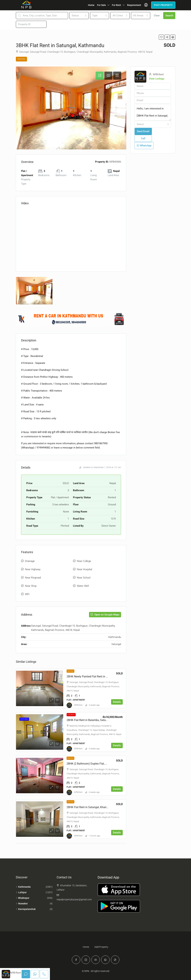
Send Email (143, 131)
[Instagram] (86, 960)
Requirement (134, 5)
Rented (21, 59)
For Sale (101, 5)
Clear (157, 16)
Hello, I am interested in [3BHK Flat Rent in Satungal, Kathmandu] (153, 112)
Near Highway (33, 569)
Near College (84, 561)
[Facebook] (76, 960)
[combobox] (79, 16)
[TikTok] (115, 960)
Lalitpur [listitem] (21, 892)
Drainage (30, 561)
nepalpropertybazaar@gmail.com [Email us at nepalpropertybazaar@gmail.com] (74, 899)
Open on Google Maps (105, 615)
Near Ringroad (33, 578)
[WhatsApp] (105, 960)
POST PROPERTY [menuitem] (163, 5)
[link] (40, 688)
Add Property (101, 947)
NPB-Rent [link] (78, 705)
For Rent (116, 5)
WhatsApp (144, 146)
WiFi (27, 594)
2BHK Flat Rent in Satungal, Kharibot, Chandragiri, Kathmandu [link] (104, 807)
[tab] (100, 76)
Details (117, 702)
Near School (84, 578)
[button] (161, 37)
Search (169, 16)
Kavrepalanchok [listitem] (26, 909)
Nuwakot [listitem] (22, 904)
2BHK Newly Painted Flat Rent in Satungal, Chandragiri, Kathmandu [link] (107, 676)
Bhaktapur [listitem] (23, 898)
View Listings (157, 79)
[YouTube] (96, 960)
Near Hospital (84, 569)
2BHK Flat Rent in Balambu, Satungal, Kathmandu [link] (96, 720)
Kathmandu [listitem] (23, 887)
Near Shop (31, 586)
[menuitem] (146, 5)
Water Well (83, 586)
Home (91, 5)
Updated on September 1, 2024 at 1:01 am (100, 467)
